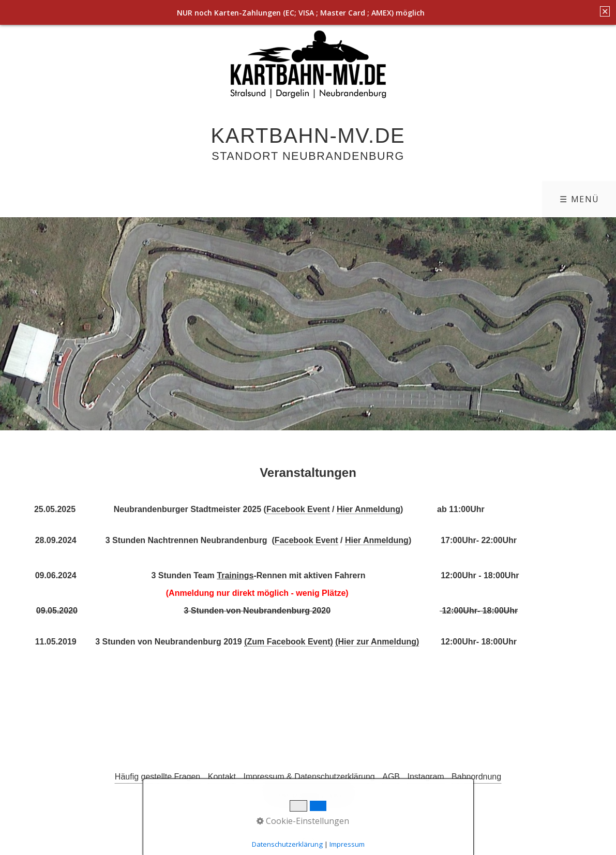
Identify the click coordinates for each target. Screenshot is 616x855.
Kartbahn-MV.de (308, 136)
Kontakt (222, 777)
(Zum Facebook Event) (289, 642)
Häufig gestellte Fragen (157, 777)
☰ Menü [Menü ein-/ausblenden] (580, 199)
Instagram (425, 777)
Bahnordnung (476, 777)
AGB (391, 777)
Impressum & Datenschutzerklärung (309, 777)
